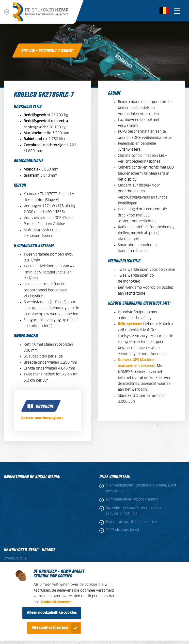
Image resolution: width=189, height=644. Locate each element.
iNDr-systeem (130, 324)
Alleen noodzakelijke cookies (52, 613)
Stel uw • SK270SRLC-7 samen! (47, 50)
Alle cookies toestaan (50, 628)
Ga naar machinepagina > (42, 418)
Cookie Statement (56, 602)
